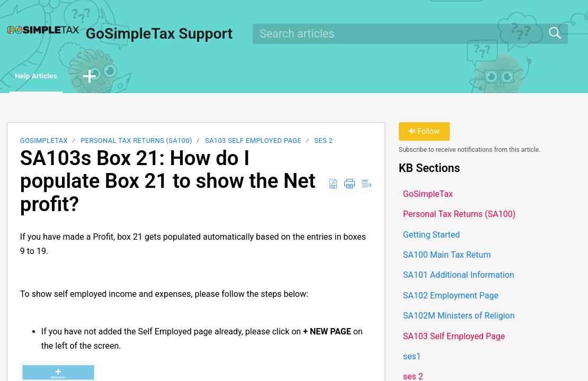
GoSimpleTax (44, 143)
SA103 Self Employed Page (253, 143)
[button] (115, 78)
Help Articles (50, 77)
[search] (410, 34)
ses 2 (323, 143)
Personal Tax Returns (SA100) (136, 143)
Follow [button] (424, 134)
